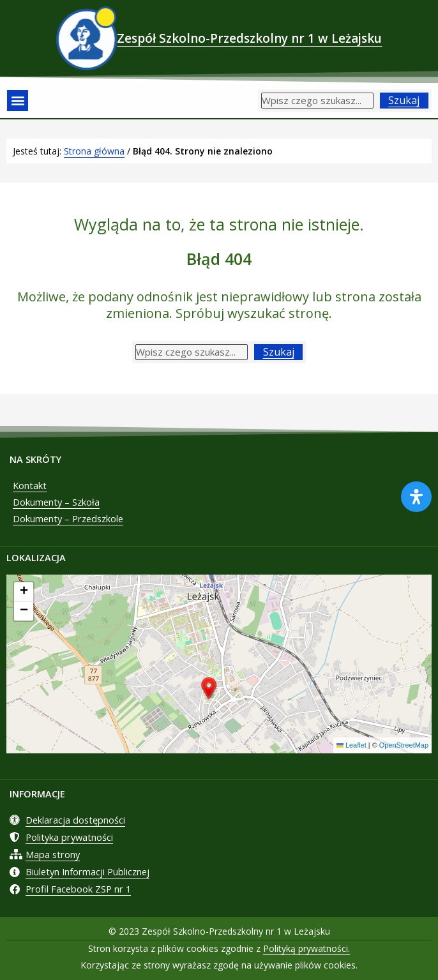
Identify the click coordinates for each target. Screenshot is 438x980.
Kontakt (30, 485)
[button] (18, 101)
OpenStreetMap (404, 745)
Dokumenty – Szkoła (56, 502)
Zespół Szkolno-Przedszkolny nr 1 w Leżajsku (249, 38)
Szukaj (404, 100)
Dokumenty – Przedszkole (68, 518)
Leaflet (351, 745)
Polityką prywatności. (306, 948)
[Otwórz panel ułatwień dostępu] (416, 497)
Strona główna (94, 151)
